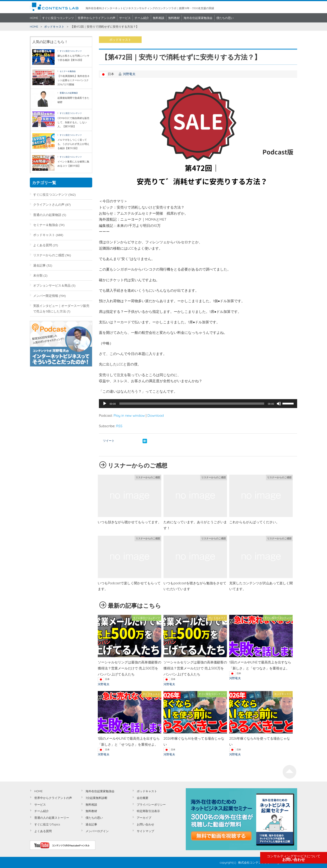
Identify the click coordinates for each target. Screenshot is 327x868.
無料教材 (174, 18)
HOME (34, 18)
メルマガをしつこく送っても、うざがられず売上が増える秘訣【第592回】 (73, 144)
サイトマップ (145, 831)
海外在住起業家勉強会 (198, 18)
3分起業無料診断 (96, 798)
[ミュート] (279, 404)
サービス (125, 18)
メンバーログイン (97, 831)
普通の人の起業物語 (69, 93)
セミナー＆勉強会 (68, 71)
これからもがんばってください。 (254, 522)
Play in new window (129, 415)
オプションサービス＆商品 (52, 285)
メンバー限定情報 (46, 296)
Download (156, 415)
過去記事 (39, 265)
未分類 (38, 275)
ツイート (109, 441)
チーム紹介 (142, 18)
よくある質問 (43, 245)
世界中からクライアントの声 (97, 18)
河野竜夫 (129, 74)
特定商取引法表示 (148, 811)
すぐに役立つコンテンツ (58, 18)
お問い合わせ (294, 858)
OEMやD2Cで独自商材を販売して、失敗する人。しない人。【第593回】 (73, 122)
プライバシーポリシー (151, 804)
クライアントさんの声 (49, 204)
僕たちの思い (225, 18)
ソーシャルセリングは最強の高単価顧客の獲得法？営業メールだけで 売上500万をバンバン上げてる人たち (130, 668)
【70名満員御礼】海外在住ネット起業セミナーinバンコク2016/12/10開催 (74, 80)
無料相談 (159, 18)
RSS (119, 426)
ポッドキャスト (54, 27)
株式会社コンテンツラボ (254, 862)
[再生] (105, 404)
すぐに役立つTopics (47, 824)
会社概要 (143, 798)
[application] (198, 404)
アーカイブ (144, 818)
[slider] (192, 404)
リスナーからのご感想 (49, 255)
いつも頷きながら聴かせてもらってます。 (130, 522)
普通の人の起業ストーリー (52, 818)
